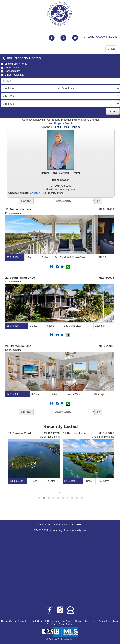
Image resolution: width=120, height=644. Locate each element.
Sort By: (26, 201)
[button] (39, 498)
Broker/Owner (60, 180)
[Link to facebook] (52, 38)
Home (93, 621)
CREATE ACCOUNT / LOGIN (100, 37)
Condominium (10, 68)
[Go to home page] (60, 14)
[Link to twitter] (75, 38)
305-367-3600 (41, 530)
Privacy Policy (65, 624)
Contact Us (6, 621)
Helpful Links (81, 621)
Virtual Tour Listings (108, 621)
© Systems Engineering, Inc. (60, 639)
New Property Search (60, 123)
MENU (111, 49)
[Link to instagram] (63, 38)
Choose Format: (18, 193)
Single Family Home (14, 64)
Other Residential (12, 75)
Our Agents (67, 621)
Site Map (51, 624)
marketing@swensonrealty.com (69, 530)
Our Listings (53, 621)
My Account (20, 621)
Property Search (36, 621)
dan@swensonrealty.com (61, 189)
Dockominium (10, 71)
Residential (35, 193)
